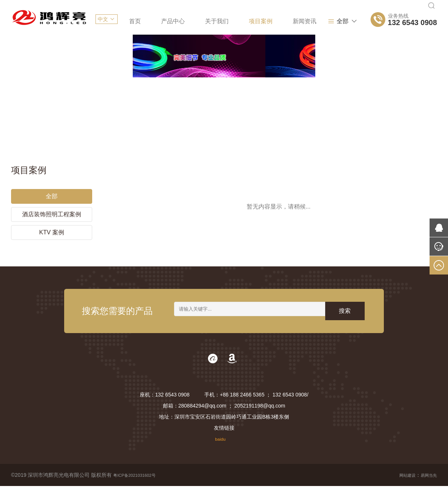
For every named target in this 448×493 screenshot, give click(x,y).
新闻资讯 (305, 21)
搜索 (345, 316)
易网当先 (427, 482)
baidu (220, 446)
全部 (338, 21)
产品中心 (173, 21)
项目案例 (261, 21)
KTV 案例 (52, 231)
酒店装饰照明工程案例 (52, 213)
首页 (135, 21)
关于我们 (217, 21)
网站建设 (401, 482)
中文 (103, 19)
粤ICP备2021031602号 (140, 482)
